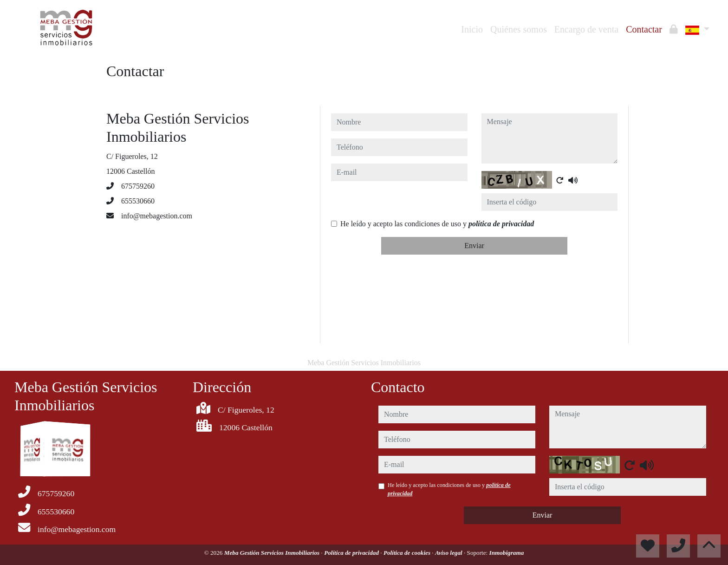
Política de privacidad (352, 553)
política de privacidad (501, 224)
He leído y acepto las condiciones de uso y (437, 224)
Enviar (474, 246)
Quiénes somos (519, 29)
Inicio (472, 29)
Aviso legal (449, 553)
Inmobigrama (507, 553)
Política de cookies (408, 553)
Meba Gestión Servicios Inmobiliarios (273, 553)
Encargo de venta (586, 29)
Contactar (644, 29)
